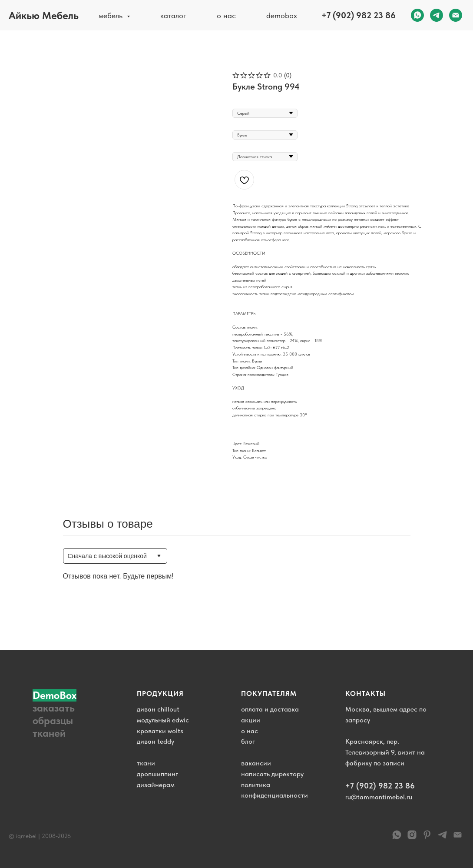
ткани (146, 763)
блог (248, 741)
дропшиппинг (157, 774)
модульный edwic (163, 720)
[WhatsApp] (397, 838)
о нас (226, 15)
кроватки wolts (160, 731)
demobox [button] (282, 15)
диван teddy (155, 741)
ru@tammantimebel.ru (379, 797)
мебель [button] (112, 15)
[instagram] (412, 838)
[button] (59, 714)
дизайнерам (156, 785)
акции (251, 720)
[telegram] (437, 15)
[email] (456, 15)
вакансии (256, 763)
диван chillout (158, 709)
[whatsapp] (417, 15)
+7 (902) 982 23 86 (359, 15)
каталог (173, 15)
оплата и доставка (270, 709)
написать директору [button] (272, 774)
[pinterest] (427, 838)
